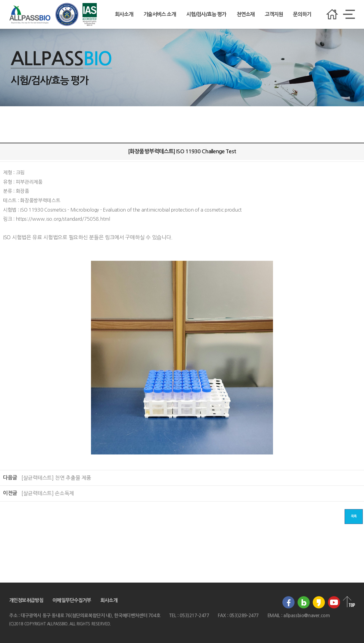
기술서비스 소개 (160, 14)
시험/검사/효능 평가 (206, 14)
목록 (354, 516)
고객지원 (274, 14)
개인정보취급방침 (26, 600)
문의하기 (302, 14)
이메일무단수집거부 (72, 600)
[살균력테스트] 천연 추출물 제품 (56, 478)
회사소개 (124, 14)
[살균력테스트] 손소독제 (48, 493)
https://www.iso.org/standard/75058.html (63, 219)
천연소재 (246, 14)
